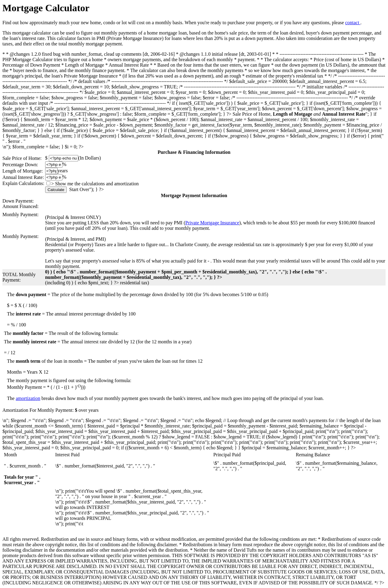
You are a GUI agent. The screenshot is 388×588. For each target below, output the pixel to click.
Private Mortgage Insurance (212, 223)
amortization (28, 398)
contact (353, 23)
